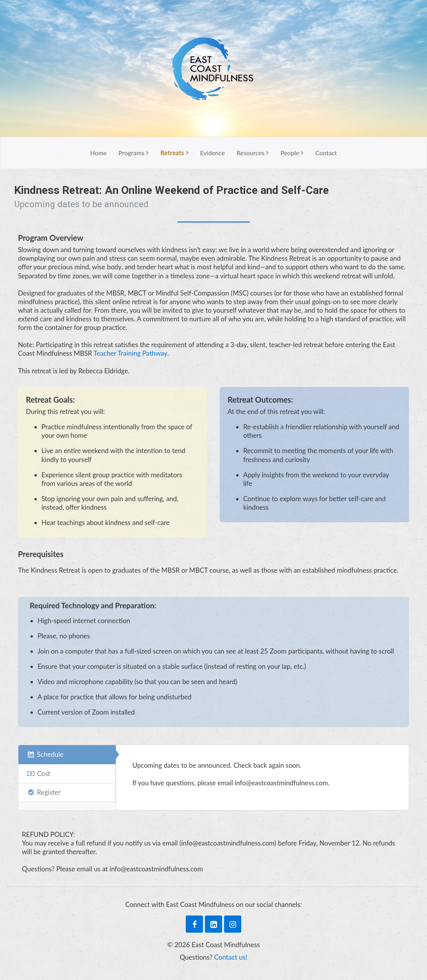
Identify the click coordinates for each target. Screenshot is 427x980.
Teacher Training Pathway (130, 353)
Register (44, 792)
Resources (250, 153)
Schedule (45, 754)
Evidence (213, 153)
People (290, 153)
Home (98, 153)
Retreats (172, 153)
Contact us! (231, 957)
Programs (131, 153)
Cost (38, 773)
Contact (326, 153)
